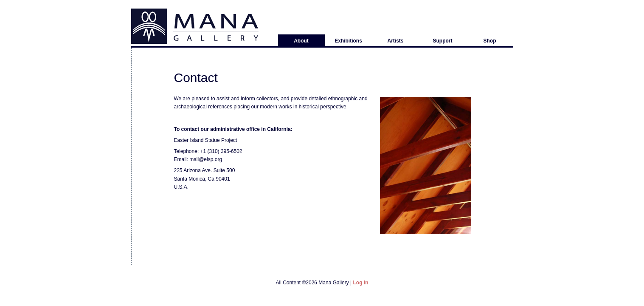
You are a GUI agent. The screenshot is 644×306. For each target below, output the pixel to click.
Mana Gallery (195, 26)
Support (443, 41)
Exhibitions (348, 41)
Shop (490, 41)
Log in (361, 283)
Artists (395, 41)
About (301, 41)
